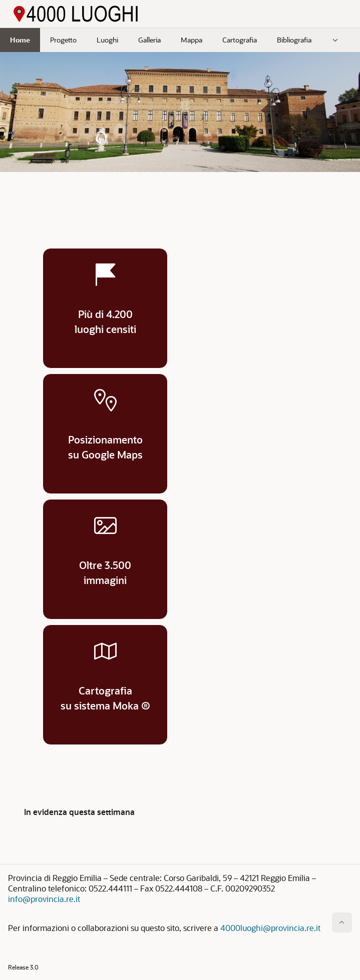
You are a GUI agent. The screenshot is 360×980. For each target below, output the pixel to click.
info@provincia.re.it (44, 899)
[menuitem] (335, 40)
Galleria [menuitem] (149, 40)
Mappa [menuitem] (192, 40)
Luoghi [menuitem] (107, 40)
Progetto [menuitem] (63, 40)
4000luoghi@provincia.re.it (270, 928)
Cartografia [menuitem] (240, 40)
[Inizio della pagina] (342, 922)
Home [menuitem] (20, 40)
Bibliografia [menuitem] (294, 40)
